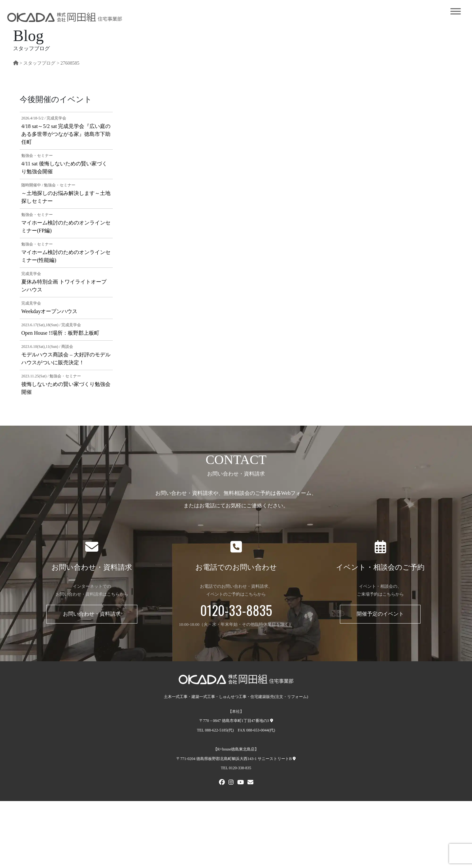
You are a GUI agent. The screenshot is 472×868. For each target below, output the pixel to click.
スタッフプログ (39, 63)
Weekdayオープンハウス (49, 311)
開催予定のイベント (380, 614)
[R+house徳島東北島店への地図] (294, 759)
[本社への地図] (272, 721)
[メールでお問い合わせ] (250, 783)
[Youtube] (241, 783)
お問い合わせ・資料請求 (92, 614)
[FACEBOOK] (222, 783)
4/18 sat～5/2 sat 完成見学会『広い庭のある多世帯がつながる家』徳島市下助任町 (66, 134)
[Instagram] (231, 783)
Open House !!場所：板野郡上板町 (60, 333)
